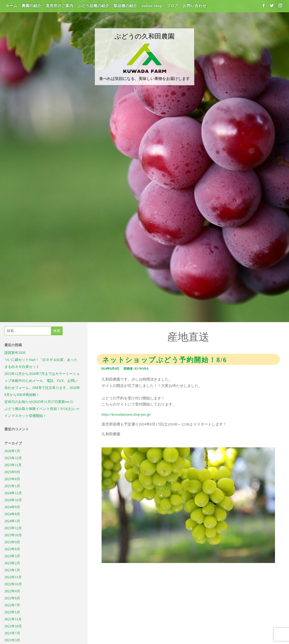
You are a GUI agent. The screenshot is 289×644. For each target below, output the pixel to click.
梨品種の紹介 (125, 6)
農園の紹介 (32, 6)
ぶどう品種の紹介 (93, 6)
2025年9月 (12, 472)
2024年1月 (12, 521)
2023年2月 (12, 563)
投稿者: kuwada (136, 369)
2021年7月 (12, 633)
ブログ (173, 6)
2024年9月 (12, 507)
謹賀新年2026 (15, 353)
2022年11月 (13, 577)
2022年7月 (12, 605)
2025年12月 (13, 458)
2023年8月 (12, 549)
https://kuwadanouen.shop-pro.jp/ (126, 414)
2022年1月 (12, 612)
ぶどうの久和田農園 (144, 36)
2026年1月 (12, 451)
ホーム (11, 6)
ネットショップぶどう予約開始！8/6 (165, 360)
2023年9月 (12, 542)
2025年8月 (12, 479)
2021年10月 (13, 626)
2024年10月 (13, 500)
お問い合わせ (195, 6)
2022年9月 (12, 591)
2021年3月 (12, 640)
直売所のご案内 (60, 6)
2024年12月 (13, 493)
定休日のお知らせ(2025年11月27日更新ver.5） (40, 402)
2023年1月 (12, 570)
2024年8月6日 (110, 369)
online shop (152, 6)
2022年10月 (13, 584)
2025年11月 (13, 465)
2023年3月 (12, 556)
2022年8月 (12, 598)
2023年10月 (13, 535)
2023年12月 (13, 528)
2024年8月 (12, 514)
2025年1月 (12, 486)
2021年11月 (13, 619)
